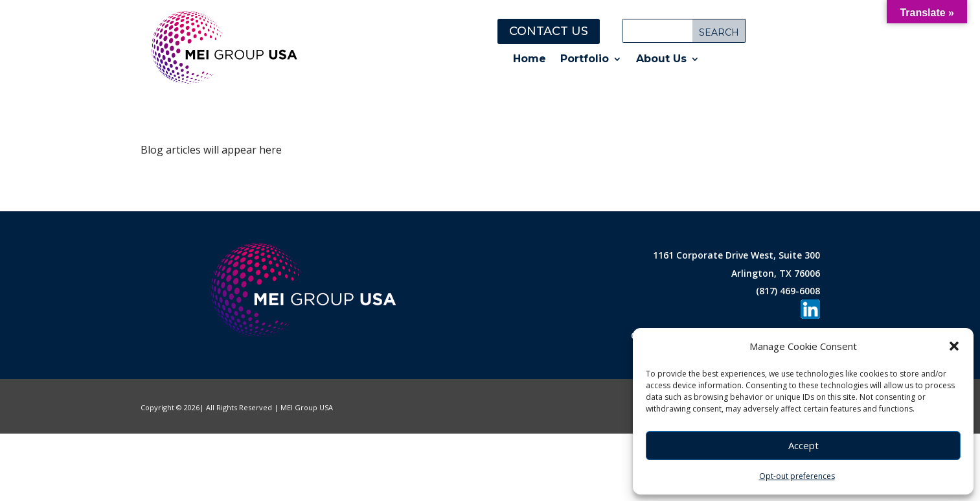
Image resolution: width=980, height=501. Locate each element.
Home (530, 60)
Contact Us (549, 31)
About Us (661, 60)
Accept (803, 445)
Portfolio (585, 60)
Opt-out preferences (797, 476)
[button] (954, 346)
